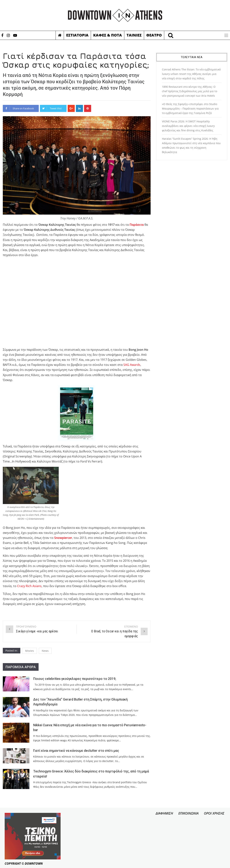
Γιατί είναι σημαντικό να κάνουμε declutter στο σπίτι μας (76, 751)
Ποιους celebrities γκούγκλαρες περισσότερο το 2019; (75, 679)
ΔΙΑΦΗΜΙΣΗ (164, 813)
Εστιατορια (77, 35)
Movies (30, 651)
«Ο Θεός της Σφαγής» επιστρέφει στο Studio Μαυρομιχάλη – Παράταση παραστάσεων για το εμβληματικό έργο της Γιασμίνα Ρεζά (190, 108)
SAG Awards (132, 365)
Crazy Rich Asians (29, 586)
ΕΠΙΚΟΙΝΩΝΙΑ (188, 813)
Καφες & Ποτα (108, 35)
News (45, 651)
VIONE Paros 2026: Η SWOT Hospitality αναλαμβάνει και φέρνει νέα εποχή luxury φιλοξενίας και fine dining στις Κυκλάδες (188, 126)
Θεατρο (154, 35)
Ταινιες (134, 35)
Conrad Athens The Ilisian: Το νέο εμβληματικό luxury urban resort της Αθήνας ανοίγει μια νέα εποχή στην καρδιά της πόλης (191, 74)
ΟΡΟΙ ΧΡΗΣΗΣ (214, 813)
